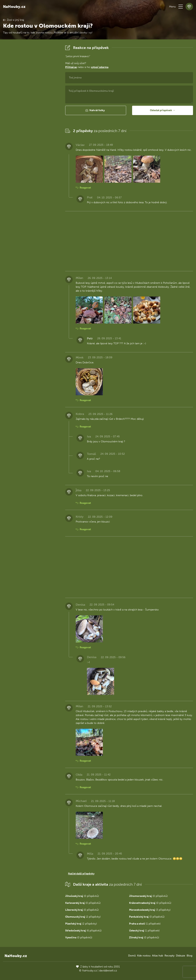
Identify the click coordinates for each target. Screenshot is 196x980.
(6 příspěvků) (83, 931)
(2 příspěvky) (83, 917)
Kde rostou (144, 956)
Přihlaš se (71, 67)
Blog (189, 956)
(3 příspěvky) (150, 910)
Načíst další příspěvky (81, 874)
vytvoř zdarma (100, 67)
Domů (132, 956)
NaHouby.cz (14, 7)
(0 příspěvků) (82, 896)
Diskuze (181, 956)
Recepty (169, 956)
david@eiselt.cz (108, 971)
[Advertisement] (31, 100)
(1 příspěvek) (145, 924)
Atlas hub (157, 956)
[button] (181, 7)
